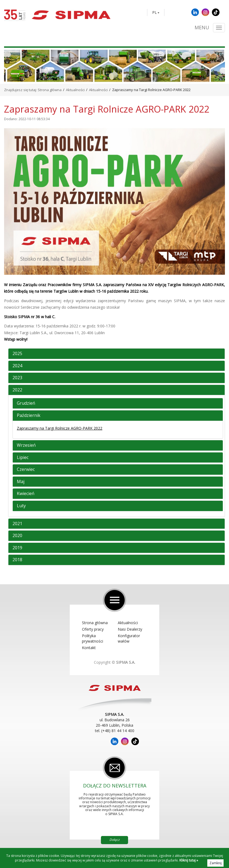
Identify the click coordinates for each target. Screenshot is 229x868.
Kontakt (89, 648)
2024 (17, 366)
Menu (202, 28)
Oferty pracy (93, 629)
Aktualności (75, 90)
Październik (29, 416)
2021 (17, 524)
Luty (21, 506)
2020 (17, 536)
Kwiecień (26, 494)
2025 (17, 354)
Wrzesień (26, 445)
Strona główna (50, 90)
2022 (17, 390)
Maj (21, 482)
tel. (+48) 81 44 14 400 (115, 731)
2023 (17, 378)
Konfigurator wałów (129, 638)
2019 (17, 548)
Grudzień (26, 403)
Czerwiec (26, 470)
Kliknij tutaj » (189, 860)
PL (155, 12)
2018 (17, 560)
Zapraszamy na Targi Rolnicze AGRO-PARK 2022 (60, 428)
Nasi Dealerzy (130, 629)
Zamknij (216, 863)
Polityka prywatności (93, 638)
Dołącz (114, 840)
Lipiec (23, 458)
